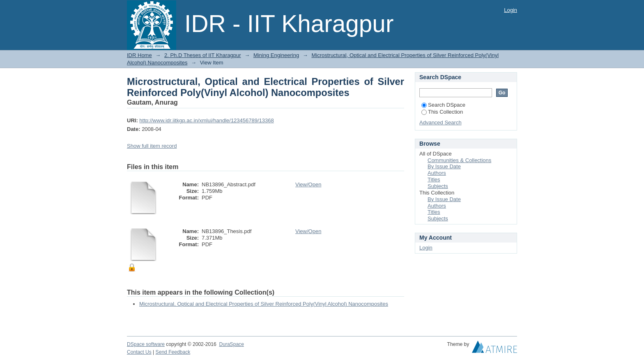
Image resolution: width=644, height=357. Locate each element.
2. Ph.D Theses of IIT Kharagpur (203, 55)
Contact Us (139, 352)
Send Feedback (173, 352)
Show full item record (152, 146)
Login (511, 10)
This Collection (442, 112)
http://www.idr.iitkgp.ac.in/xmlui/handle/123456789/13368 (206, 120)
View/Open (308, 184)
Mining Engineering (276, 55)
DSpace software (146, 344)
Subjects (438, 186)
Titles (434, 180)
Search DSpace (443, 105)
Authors (437, 173)
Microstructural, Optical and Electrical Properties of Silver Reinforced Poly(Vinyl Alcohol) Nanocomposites (264, 304)
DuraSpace (231, 344)
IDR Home (139, 55)
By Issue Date (444, 166)
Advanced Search (440, 122)
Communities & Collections (459, 160)
